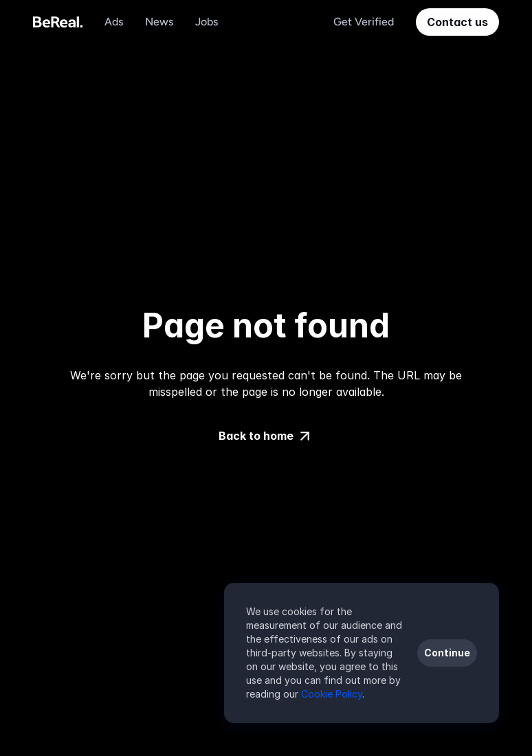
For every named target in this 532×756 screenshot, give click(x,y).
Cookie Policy (332, 694)
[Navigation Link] (114, 22)
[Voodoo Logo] (58, 22)
